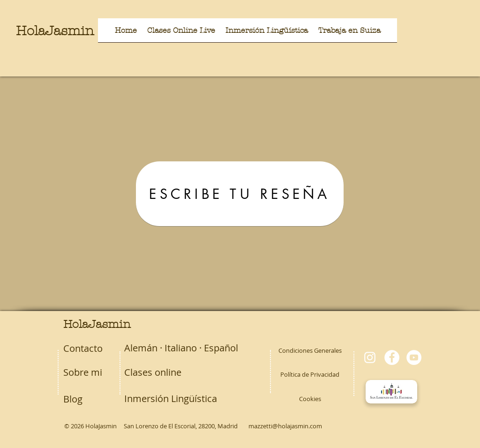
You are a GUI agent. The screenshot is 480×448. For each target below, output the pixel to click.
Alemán (141, 348)
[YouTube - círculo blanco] (414, 357)
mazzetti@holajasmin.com (285, 426)
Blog (73, 399)
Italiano (181, 348)
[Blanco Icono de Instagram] (370, 357)
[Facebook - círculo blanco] (392, 357)
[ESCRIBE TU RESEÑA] (240, 194)
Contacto (83, 348)
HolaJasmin (55, 31)
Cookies (310, 399)
